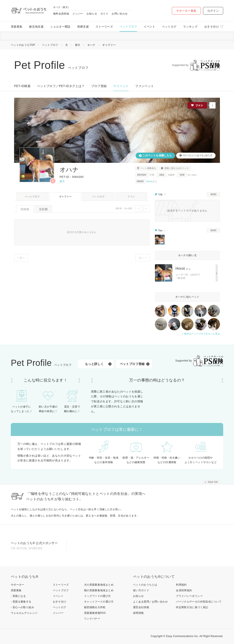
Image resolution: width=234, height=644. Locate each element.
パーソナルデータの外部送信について (199, 602)
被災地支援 (36, 27)
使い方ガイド (141, 590)
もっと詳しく (94, 364)
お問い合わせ (120, 14)
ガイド (104, 14)
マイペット (121, 86)
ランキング (190, 27)
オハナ (91, 45)
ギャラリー (65, 197)
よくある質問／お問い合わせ (150, 602)
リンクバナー (92, 619)
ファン (131, 197)
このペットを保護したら (157, 155)
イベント (149, 27)
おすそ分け (212, 27)
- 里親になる (18, 596)
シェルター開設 (60, 27)
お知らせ (92, 14)
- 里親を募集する (21, 602)
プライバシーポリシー (189, 596)
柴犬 (78, 45)
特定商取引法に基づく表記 (192, 607)
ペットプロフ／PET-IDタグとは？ (61, 86)
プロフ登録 (99, 86)
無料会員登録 (61, 14)
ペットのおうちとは (145, 585)
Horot (149, 181)
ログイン (213, 11)
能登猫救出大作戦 (95, 607)
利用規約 (181, 585)
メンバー (78, 14)
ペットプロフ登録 (132, 364)
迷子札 (200, 155)
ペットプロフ (128, 27)
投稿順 (25, 209)
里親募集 (17, 27)
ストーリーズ (104, 27)
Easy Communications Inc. (183, 636)
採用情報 (138, 613)
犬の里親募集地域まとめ (99, 585)
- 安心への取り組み (22, 607)
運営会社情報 (141, 607)
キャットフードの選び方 (99, 602)
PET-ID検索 (22, 86)
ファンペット (145, 86)
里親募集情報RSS (95, 613)
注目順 (43, 209)
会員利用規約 (184, 590)
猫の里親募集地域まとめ (99, 590)
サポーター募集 (186, 11)
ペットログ (169, 27)
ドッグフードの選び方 (97, 596)
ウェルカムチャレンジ (24, 613)
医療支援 (83, 27)
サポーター (18, 585)
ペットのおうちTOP (23, 45)
